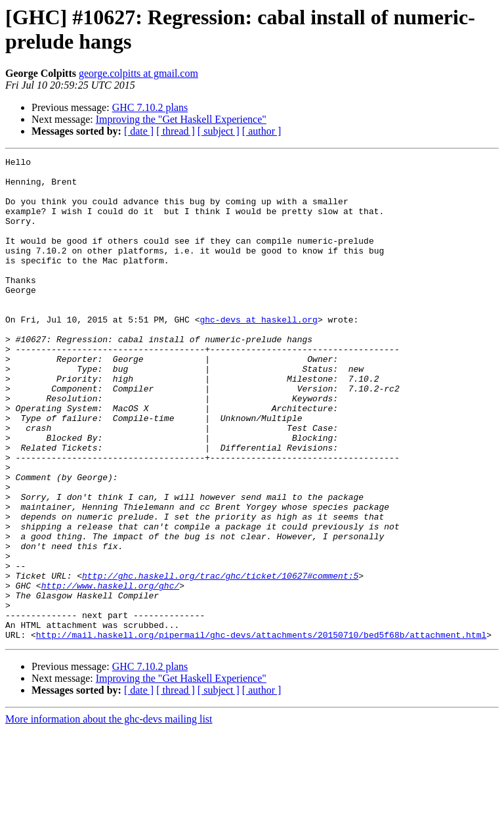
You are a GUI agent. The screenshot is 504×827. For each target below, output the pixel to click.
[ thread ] (176, 131)
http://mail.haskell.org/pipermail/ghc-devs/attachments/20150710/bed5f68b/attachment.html (261, 731)
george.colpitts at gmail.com (138, 73)
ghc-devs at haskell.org (258, 353)
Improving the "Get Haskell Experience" (181, 119)
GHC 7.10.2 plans (150, 107)
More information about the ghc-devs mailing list (109, 816)
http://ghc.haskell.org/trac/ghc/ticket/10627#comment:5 (220, 660)
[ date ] (139, 131)
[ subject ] (219, 131)
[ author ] (262, 131)
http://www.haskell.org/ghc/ (111, 672)
